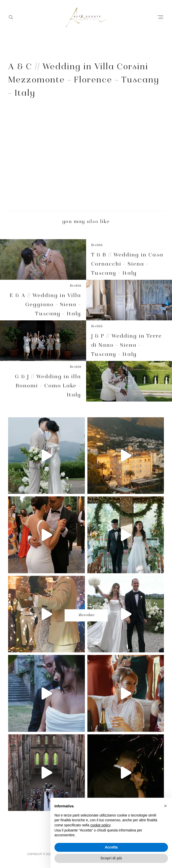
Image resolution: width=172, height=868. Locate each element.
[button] (165, 806)
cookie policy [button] (100, 825)
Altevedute (86, 615)
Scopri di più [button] (111, 858)
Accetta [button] (111, 847)
